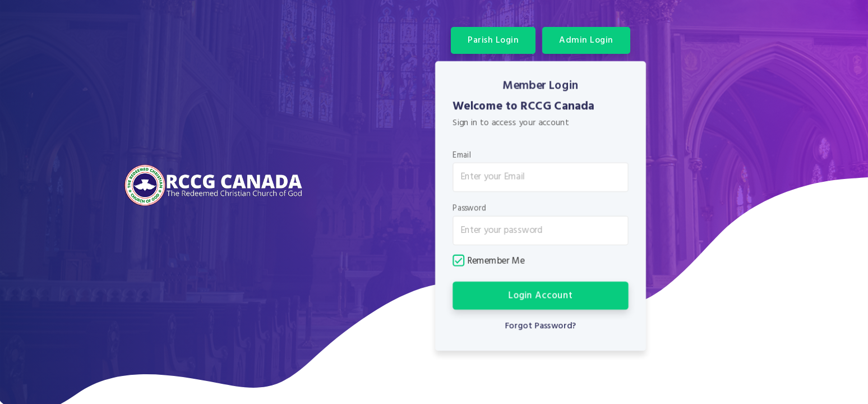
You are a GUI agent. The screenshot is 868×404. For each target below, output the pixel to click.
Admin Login (586, 40)
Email (462, 155)
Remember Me (489, 261)
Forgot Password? (541, 325)
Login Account (541, 295)
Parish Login (493, 40)
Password (470, 209)
